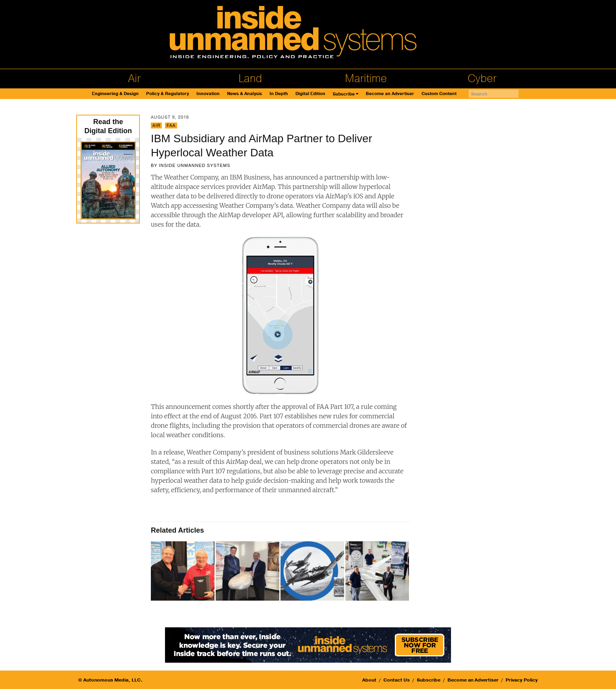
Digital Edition (310, 94)
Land (250, 79)
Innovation (208, 94)
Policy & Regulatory (168, 94)
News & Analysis (245, 94)
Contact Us (397, 680)
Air (134, 79)
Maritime (366, 79)
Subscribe (344, 94)
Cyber (482, 79)
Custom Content (439, 94)
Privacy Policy (522, 680)
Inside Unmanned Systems (194, 165)
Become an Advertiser (390, 94)
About (369, 680)
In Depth (279, 94)
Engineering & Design (115, 94)
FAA (171, 126)
